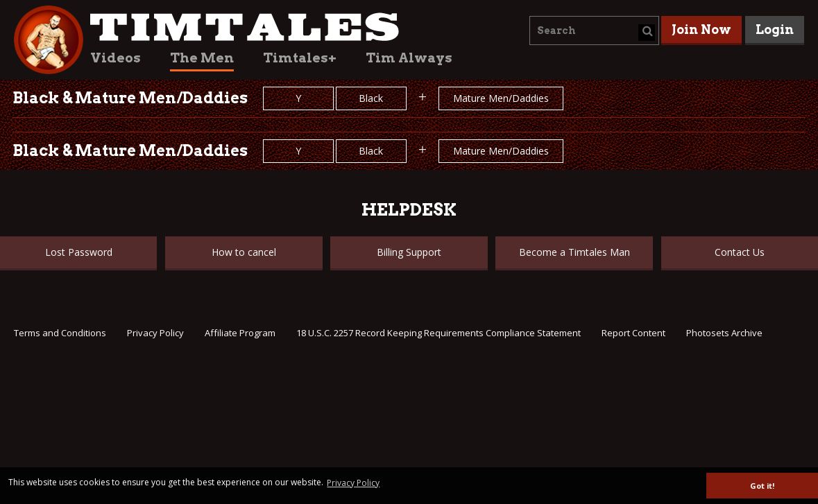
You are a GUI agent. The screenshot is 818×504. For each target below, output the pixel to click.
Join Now (701, 29)
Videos (116, 58)
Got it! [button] (762, 486)
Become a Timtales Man (574, 252)
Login (775, 29)
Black (371, 98)
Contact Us (740, 252)
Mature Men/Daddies (501, 98)
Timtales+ (300, 58)
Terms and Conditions (60, 333)
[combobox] (594, 31)
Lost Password (79, 252)
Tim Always (409, 58)
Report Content (633, 333)
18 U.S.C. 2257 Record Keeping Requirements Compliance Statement (438, 333)
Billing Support (409, 252)
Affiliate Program (240, 333)
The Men (202, 58)
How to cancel (244, 252)
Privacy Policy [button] (353, 483)
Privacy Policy (155, 333)
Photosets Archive (724, 333)
